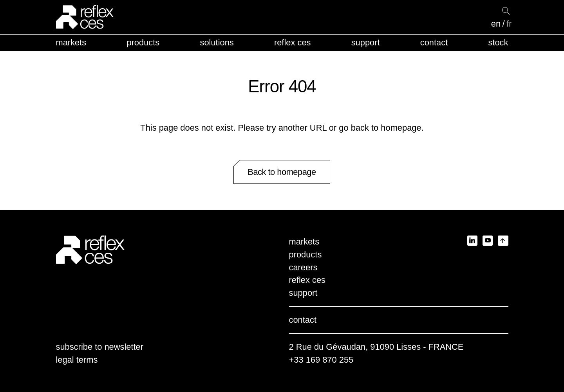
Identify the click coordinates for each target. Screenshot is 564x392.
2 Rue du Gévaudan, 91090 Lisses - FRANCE (376, 347)
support (366, 42)
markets (71, 42)
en (496, 24)
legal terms (77, 360)
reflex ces (293, 42)
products (143, 42)
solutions (217, 42)
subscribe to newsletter (100, 347)
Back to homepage (282, 172)
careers (303, 267)
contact (434, 42)
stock (498, 42)
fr (509, 24)
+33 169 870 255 (321, 360)
